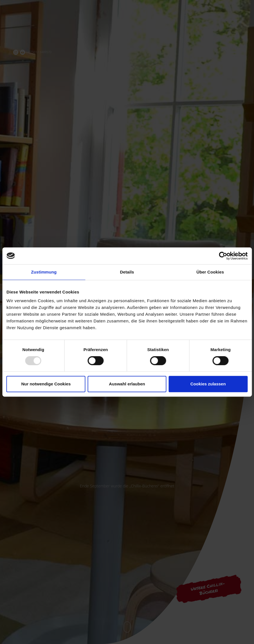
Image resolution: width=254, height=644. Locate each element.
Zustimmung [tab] (44, 272)
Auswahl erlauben (127, 384)
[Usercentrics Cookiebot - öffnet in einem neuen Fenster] (223, 256)
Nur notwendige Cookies (46, 384)
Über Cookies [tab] (210, 272)
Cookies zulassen (208, 384)
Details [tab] (127, 272)
